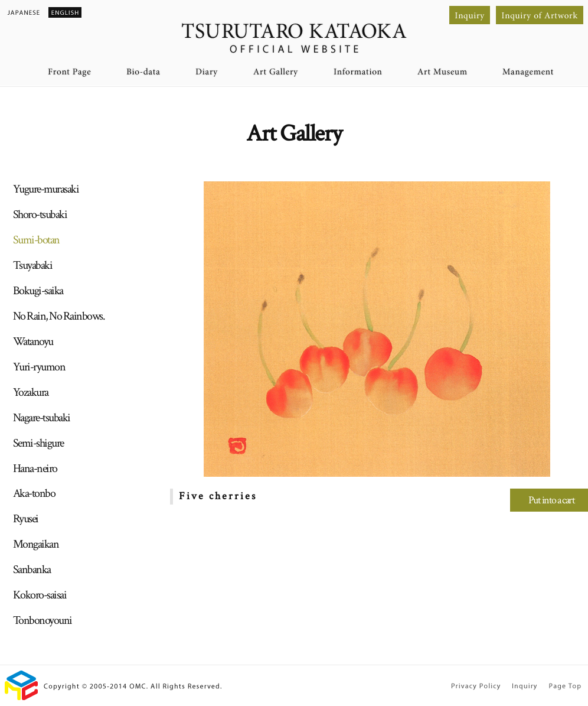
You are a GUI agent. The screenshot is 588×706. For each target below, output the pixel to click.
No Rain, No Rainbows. (59, 316)
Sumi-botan (36, 240)
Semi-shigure (38, 443)
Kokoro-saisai (40, 595)
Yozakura (31, 392)
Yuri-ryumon (39, 367)
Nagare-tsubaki (42, 418)
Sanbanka (32, 570)
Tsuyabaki (33, 265)
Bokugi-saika (38, 291)
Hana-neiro (35, 469)
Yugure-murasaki (46, 189)
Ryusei (26, 519)
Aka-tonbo (34, 493)
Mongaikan (36, 544)
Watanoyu (33, 341)
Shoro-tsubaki (40, 214)
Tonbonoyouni (43, 620)
